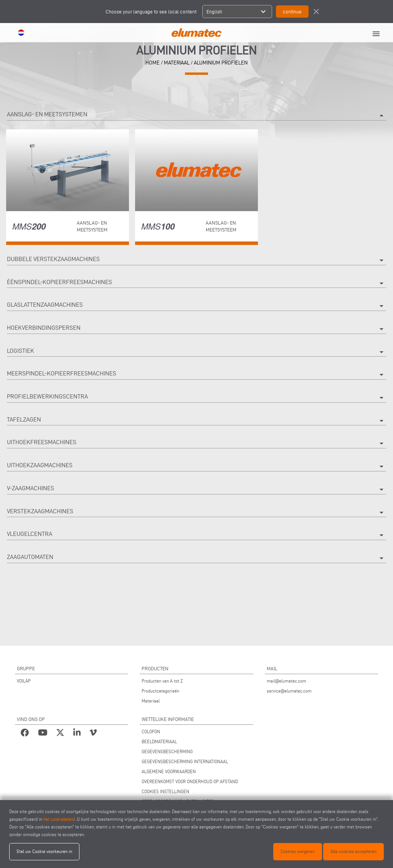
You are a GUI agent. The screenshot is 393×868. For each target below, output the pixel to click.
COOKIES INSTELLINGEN (165, 791)
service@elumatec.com (289, 691)
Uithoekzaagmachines (196, 466)
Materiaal (151, 701)
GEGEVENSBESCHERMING (167, 751)
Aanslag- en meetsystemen (196, 116)
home (153, 63)
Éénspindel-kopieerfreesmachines (196, 283)
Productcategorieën (160, 691)
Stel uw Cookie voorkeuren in (44, 851)
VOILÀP (24, 681)
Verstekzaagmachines (196, 513)
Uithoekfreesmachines (196, 443)
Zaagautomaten (196, 558)
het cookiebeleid (59, 819)
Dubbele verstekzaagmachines (196, 260)
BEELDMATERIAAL (159, 742)
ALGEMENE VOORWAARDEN (169, 771)
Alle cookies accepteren (353, 851)
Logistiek (196, 352)
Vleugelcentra (196, 535)
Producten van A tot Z (162, 681)
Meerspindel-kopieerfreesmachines (196, 375)
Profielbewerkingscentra (196, 398)
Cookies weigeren (298, 851)
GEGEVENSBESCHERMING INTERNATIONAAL (185, 761)
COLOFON (151, 732)
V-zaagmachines (196, 489)
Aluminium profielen (221, 63)
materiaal (177, 63)
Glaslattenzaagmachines (196, 306)
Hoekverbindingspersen (196, 329)
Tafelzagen (196, 421)
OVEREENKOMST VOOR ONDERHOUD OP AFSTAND (190, 781)
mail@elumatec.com (286, 681)
